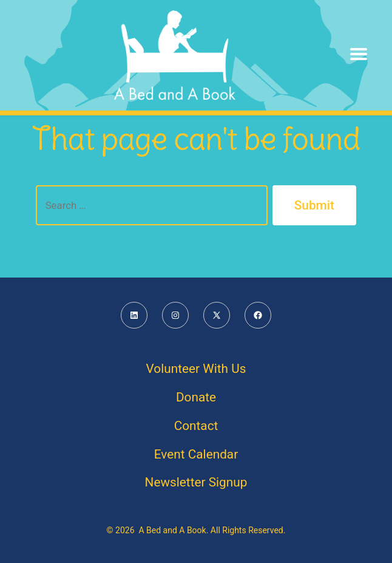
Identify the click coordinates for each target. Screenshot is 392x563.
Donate (196, 397)
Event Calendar (196, 454)
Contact (196, 426)
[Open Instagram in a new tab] (175, 315)
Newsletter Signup (196, 482)
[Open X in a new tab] (217, 315)
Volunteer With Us (196, 369)
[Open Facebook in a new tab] (258, 315)
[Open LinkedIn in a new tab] (134, 315)
